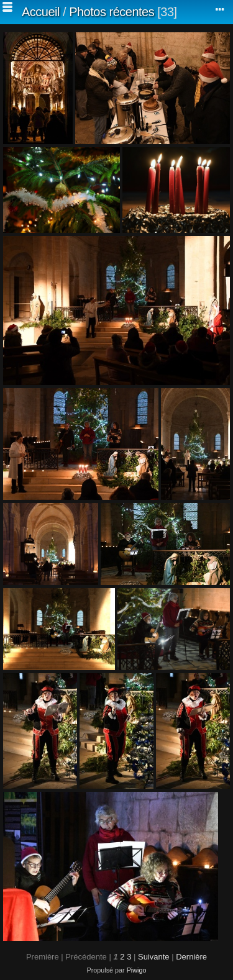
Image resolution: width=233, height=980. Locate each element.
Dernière (191, 957)
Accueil (41, 12)
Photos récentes (112, 12)
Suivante (154, 957)
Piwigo (137, 970)
